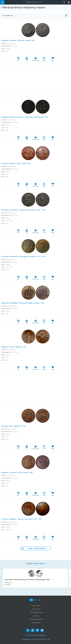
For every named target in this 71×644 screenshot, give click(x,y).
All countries (36, 623)
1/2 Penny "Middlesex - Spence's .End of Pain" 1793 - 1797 (21, 519)
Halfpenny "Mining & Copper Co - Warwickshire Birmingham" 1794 (24, 117)
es (35, 600)
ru (40, 600)
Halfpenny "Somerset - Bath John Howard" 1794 (18, 40)
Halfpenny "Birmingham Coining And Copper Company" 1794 (23, 303)
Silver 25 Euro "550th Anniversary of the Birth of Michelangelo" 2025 (27, 580)
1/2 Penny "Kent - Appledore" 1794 (13, 426)
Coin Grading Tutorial (36, 612)
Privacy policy (36, 609)
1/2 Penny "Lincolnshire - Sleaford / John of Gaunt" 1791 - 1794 (23, 210)
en (31, 600)
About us (36, 616)
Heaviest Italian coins (35, 564)
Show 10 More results (37, 549)
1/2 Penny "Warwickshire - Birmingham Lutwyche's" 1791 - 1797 (23, 256)
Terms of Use (36, 606)
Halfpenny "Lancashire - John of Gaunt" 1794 (17, 473)
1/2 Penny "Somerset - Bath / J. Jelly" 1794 (16, 163)
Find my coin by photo (36, 619)
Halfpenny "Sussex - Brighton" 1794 (14, 347)
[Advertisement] (35, 80)
